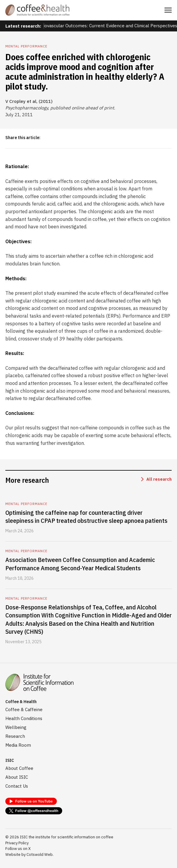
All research (159, 479)
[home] (37, 10)
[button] (168, 10)
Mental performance (26, 46)
